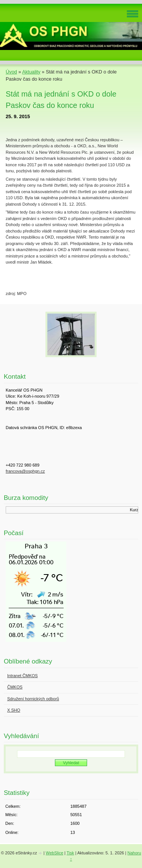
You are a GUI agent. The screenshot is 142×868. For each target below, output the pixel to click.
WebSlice (55, 853)
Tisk (70, 853)
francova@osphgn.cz (25, 471)
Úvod (11, 72)
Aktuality (31, 72)
